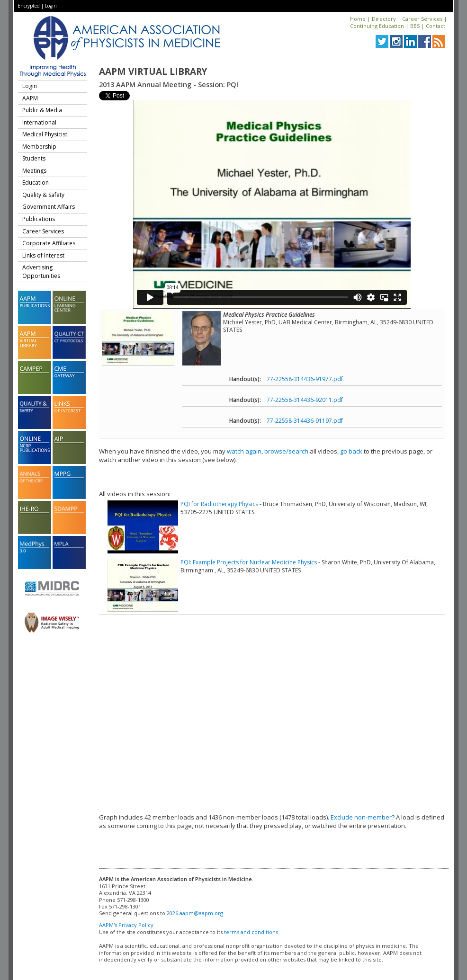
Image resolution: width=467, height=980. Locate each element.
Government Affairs (49, 207)
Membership (39, 147)
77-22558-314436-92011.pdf (305, 400)
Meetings (34, 171)
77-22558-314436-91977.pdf (305, 379)
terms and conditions (251, 932)
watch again (244, 451)
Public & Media (42, 110)
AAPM (30, 98)
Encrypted (29, 6)
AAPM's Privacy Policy (126, 925)
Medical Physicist (45, 134)
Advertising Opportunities (41, 272)
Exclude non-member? (363, 817)
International (39, 122)
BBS (415, 26)
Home (358, 19)
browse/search (286, 451)
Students (34, 158)
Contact (436, 26)
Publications (39, 219)
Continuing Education (377, 26)
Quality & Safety (43, 195)
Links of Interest (43, 255)
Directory (384, 19)
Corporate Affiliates (49, 243)
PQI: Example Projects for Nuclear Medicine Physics (249, 562)
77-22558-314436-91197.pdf (305, 421)
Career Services (422, 19)
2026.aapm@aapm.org (195, 913)
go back (351, 451)
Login (51, 6)
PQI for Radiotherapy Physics (219, 504)
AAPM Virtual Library (153, 71)
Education (36, 183)
